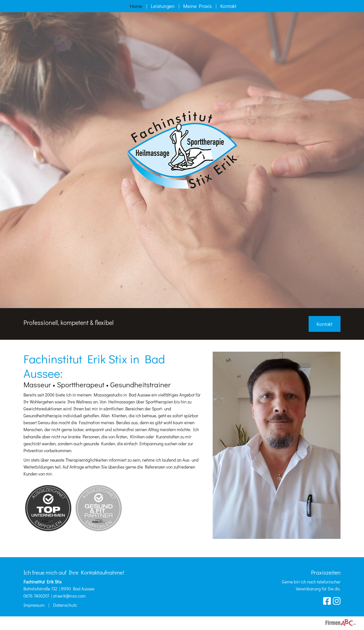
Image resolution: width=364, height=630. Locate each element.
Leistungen (163, 6)
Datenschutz (65, 605)
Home (136, 6)
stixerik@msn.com (69, 596)
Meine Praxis (197, 6)
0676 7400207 (36, 596)
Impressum (34, 605)
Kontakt (228, 6)
